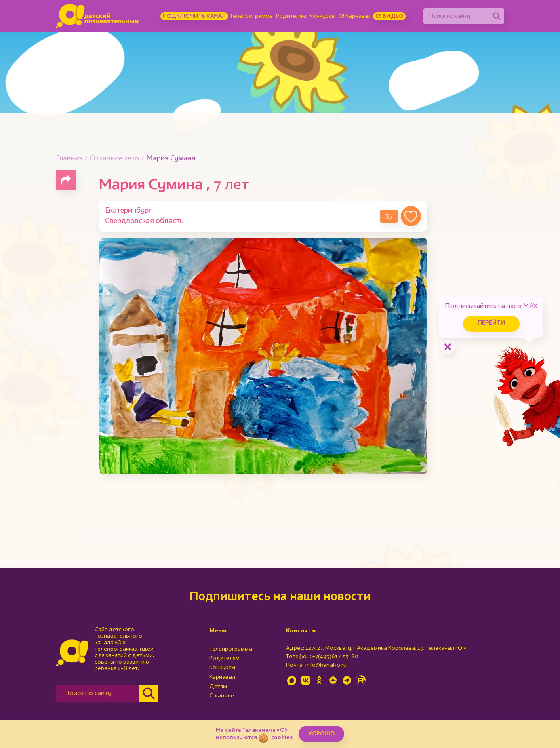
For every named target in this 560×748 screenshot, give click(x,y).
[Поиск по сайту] (456, 16)
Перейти (491, 323)
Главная (69, 159)
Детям (218, 687)
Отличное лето (114, 159)
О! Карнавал (355, 16)
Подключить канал (194, 16)
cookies (282, 737)
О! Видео (389, 16)
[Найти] (497, 16)
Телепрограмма (251, 16)
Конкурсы (322, 16)
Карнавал (222, 677)
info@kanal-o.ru (326, 665)
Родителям (291, 16)
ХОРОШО (321, 734)
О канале (222, 696)
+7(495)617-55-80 (335, 657)
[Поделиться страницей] (66, 180)
